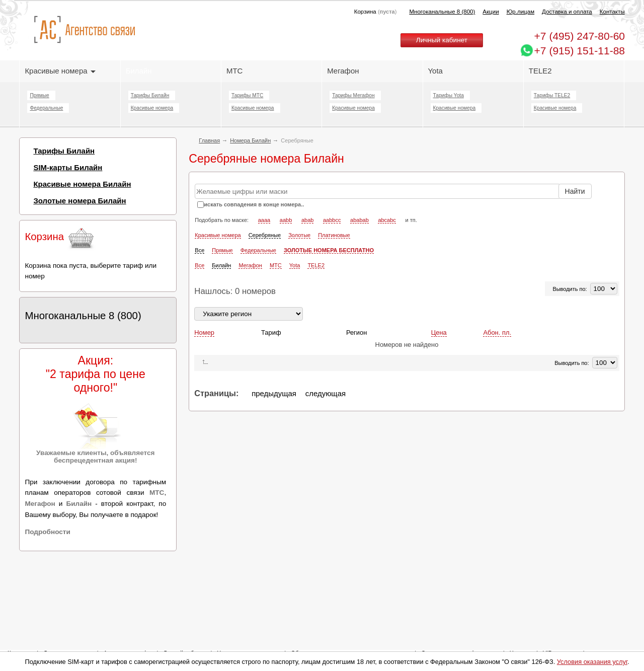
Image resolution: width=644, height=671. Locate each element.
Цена (439, 332)
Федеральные (46, 108)
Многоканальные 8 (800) (442, 12)
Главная (209, 140)
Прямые (39, 95)
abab (307, 220)
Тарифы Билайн (150, 95)
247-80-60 (580, 36)
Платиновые (334, 235)
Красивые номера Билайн (82, 184)
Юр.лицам (520, 12)
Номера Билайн (250, 140)
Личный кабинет (442, 40)
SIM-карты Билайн (68, 167)
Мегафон (343, 71)
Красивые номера (60, 71)
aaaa (264, 220)
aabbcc (332, 220)
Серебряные (265, 235)
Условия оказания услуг (592, 662)
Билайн (139, 71)
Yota (435, 71)
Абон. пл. (497, 332)
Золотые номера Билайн (79, 201)
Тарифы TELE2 (552, 95)
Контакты (612, 12)
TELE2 (540, 71)
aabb (286, 220)
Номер (204, 332)
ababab (359, 220)
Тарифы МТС (247, 95)
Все (199, 250)
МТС (234, 71)
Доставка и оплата (567, 12)
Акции (491, 12)
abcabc (387, 220)
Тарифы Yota (449, 95)
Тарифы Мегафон (353, 95)
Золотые (299, 235)
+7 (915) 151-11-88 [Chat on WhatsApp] (580, 51)
